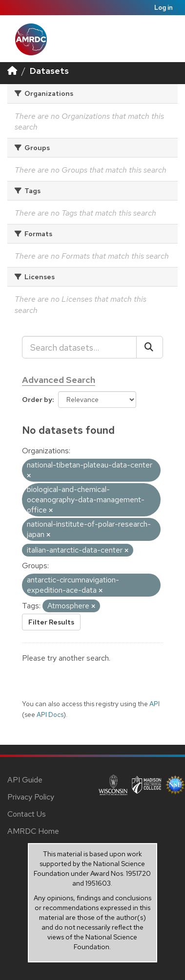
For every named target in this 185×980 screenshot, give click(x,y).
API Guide (25, 780)
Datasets (49, 71)
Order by (37, 400)
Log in (164, 8)
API (154, 704)
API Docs (50, 714)
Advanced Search (59, 380)
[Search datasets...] (79, 347)
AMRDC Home (33, 831)
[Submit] (150, 347)
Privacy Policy (31, 797)
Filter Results (51, 622)
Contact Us (27, 814)
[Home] (12, 71)
